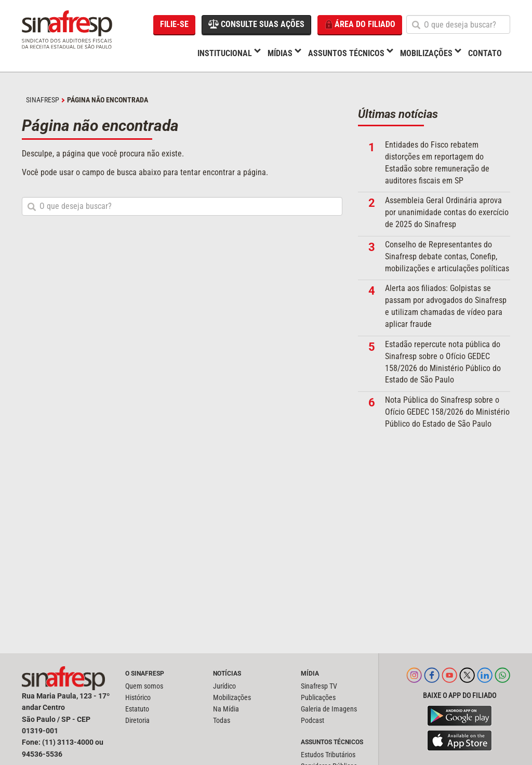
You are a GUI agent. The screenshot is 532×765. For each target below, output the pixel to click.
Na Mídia (226, 709)
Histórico (138, 697)
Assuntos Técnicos (346, 53)
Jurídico (224, 686)
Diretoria (137, 720)
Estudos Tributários (328, 755)
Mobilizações (426, 53)
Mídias (280, 53)
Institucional (225, 53)
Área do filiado (360, 25)
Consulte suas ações (256, 24)
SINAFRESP (43, 100)
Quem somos (144, 686)
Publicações (318, 697)
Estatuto (137, 709)
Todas (222, 720)
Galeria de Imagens (329, 709)
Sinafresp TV (319, 686)
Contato (485, 53)
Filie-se (174, 24)
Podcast (312, 720)
